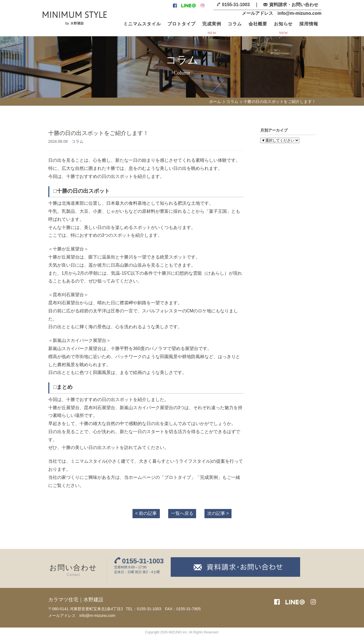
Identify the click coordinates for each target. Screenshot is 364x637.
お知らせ (283, 24)
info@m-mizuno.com (300, 13)
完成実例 (212, 24)
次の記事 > (218, 513)
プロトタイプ (181, 24)
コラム (235, 24)
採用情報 (309, 24)
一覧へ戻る (182, 513)
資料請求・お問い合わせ (294, 5)
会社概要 (258, 24)
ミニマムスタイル (142, 24)
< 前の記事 (146, 513)
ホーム (215, 102)
